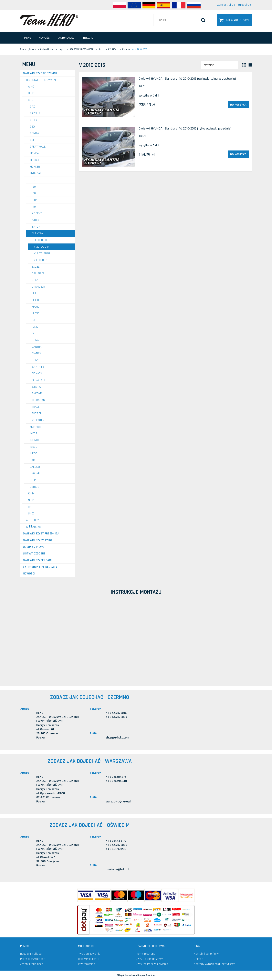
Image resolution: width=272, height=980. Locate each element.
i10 (34, 180)
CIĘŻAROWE (34, 527)
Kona (35, 340)
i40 (34, 207)
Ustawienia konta (89, 959)
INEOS (34, 433)
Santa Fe (38, 367)
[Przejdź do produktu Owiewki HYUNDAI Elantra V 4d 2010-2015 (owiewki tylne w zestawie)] (109, 97)
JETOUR (35, 487)
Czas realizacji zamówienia (152, 964)
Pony (35, 360)
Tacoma (37, 393)
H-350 (36, 313)
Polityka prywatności (33, 959)
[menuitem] (28, 38)
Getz (35, 280)
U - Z (31, 514)
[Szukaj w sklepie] (181, 20)
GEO (32, 127)
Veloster (38, 420)
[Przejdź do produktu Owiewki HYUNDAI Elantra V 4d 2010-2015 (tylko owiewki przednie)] (109, 147)
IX (33, 333)
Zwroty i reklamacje (32, 964)
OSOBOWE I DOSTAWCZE (41, 80)
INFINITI (34, 440)
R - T (31, 507)
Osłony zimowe (34, 547)
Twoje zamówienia (89, 954)
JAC (32, 460)
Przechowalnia (87, 964)
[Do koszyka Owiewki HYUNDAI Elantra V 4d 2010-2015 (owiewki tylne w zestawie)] (238, 105)
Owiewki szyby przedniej (41, 534)
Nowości (29, 574)
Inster (36, 320)
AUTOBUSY (32, 520)
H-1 (34, 293)
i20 (34, 187)
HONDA (34, 153)
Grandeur (38, 287)
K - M (31, 494)
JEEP (33, 480)
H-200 (36, 307)
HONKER (35, 167)
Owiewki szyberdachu (39, 560)
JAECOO (35, 467)
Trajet (36, 407)
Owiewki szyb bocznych (40, 73)
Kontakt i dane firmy (206, 954)
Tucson (37, 413)
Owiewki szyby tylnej (39, 540)
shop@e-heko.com (117, 738)
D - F (31, 93)
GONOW (35, 133)
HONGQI (35, 160)
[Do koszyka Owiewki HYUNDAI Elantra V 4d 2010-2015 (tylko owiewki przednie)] (238, 154)
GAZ (32, 107)
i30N (35, 200)
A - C (31, 87)
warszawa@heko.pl (118, 802)
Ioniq (35, 327)
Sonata (37, 373)
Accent (37, 213)
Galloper (38, 273)
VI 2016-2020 (42, 253)
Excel (36, 267)
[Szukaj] (203, 20)
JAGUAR (35, 474)
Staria (36, 387)
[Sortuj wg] (219, 65)
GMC (33, 140)
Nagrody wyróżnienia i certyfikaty (214, 964)
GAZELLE (35, 113)
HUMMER (35, 427)
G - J (31, 100)
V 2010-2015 (41, 247)
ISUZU (34, 447)
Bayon (36, 227)
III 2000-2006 (42, 240)
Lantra (37, 347)
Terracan (38, 400)
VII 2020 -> (41, 260)
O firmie (199, 959)
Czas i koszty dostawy (149, 959)
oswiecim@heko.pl (117, 869)
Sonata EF (39, 380)
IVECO (34, 454)
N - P (31, 500)
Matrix (37, 353)
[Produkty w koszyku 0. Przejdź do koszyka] (234, 20)
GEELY (34, 120)
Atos (35, 220)
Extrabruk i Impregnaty (40, 567)
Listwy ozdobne (34, 554)
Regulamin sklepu (31, 954)
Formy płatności (146, 954)
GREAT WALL (38, 147)
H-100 (35, 300)
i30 (34, 193)
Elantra (37, 233)
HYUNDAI (35, 173)
